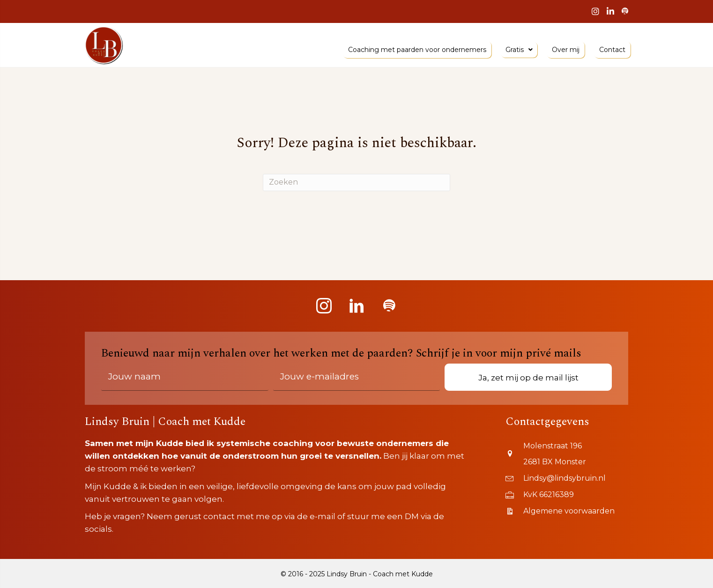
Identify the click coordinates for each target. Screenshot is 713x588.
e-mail (323, 516)
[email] (357, 377)
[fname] (185, 377)
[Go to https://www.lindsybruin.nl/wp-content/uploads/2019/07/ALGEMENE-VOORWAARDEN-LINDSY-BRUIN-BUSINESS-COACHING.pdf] (567, 510)
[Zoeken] (356, 182)
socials (98, 529)
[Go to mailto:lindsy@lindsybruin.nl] (567, 477)
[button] (324, 306)
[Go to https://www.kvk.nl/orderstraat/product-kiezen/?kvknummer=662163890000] (567, 493)
